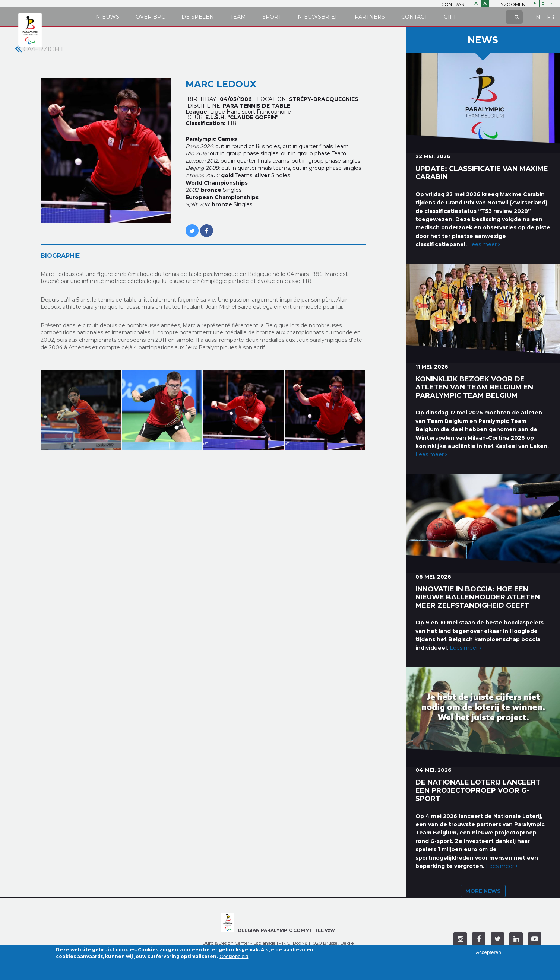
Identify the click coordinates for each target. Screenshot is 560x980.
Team (238, 17)
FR (551, 17)
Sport (272, 17)
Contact (414, 17)
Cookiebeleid (234, 958)
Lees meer (484, 244)
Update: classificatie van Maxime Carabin (482, 173)
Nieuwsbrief (318, 17)
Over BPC (150, 17)
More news (483, 891)
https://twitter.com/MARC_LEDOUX (192, 227)
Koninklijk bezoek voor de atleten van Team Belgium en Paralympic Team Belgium (474, 387)
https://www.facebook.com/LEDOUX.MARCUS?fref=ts (207, 227)
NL (540, 17)
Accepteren (488, 954)
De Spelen (198, 17)
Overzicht (44, 49)
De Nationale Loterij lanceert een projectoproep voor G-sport (478, 790)
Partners (370, 17)
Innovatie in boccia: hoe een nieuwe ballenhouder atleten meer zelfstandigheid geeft (478, 597)
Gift (450, 17)
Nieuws (107, 17)
